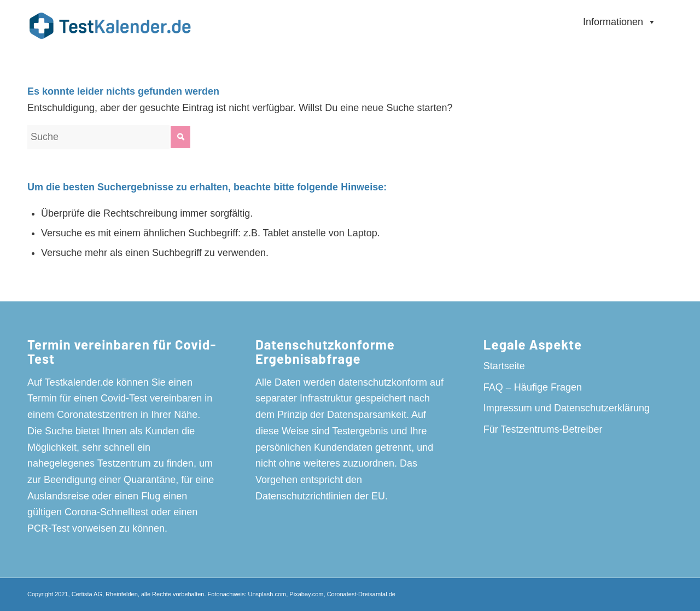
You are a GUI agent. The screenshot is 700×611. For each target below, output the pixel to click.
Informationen (620, 22)
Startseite (504, 366)
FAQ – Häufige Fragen (533, 387)
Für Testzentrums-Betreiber (543, 429)
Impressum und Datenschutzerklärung (567, 408)
